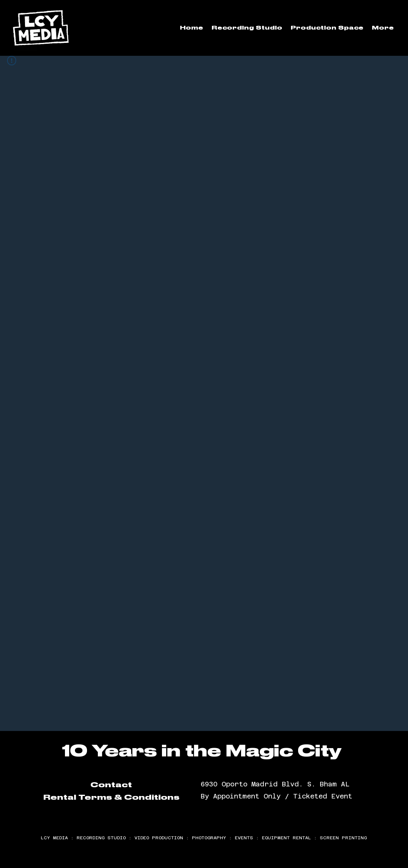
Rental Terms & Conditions (111, 797)
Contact (111, 785)
